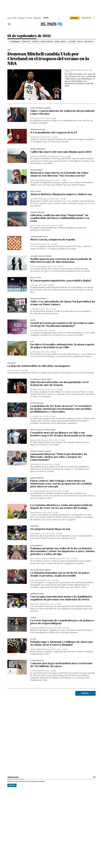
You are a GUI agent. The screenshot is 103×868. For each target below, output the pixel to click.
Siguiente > (85, 693)
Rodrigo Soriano (36, 266)
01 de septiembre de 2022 (29, 36)
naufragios (12, 363)
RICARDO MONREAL (37, 170)
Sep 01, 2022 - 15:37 (56, 266)
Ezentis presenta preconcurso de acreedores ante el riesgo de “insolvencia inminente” (62, 325)
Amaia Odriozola (36, 513)
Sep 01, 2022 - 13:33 (48, 671)
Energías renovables (38, 149)
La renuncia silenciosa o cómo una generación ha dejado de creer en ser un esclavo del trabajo (61, 507)
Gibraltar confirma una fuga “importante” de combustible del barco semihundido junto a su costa (60, 218)
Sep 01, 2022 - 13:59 (61, 628)
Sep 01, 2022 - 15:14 (47, 330)
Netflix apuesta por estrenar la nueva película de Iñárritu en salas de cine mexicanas (61, 261)
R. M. (32, 330)
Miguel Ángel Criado (37, 604)
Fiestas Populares (37, 403)
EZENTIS (33, 320)
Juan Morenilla (36, 534)
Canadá (33, 618)
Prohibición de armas (38, 299)
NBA (9, 50)
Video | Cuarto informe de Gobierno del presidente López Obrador (63, 113)
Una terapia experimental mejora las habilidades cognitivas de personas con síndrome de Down (61, 598)
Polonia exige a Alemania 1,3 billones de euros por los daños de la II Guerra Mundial (62, 644)
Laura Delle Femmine (48, 559)
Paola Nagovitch (36, 580)
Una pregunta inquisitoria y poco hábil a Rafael (61, 281)
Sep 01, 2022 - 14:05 (54, 534)
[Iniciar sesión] (88, 18)
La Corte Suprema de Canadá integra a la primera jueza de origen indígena (62, 622)
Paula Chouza (35, 559)
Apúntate (12, 785)
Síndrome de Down (37, 594)
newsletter (13, 777)
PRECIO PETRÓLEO (47, 42)
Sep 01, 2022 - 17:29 (63, 156)
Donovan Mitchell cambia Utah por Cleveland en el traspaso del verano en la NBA (48, 59)
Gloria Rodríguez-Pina (38, 649)
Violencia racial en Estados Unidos (43, 430)
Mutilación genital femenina (41, 570)
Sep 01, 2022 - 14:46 (57, 440)
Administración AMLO (38, 130)
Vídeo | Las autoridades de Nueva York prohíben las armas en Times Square (63, 303)
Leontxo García (36, 244)
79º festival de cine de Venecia (41, 379)
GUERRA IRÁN (26, 42)
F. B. (32, 416)
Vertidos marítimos (37, 212)
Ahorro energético (37, 478)
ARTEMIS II (36, 42)
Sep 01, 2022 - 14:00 (51, 580)
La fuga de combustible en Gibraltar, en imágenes (39, 366)
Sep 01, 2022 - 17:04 (58, 199)
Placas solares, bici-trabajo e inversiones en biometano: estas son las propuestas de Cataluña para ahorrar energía (61, 484)
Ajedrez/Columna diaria (39, 237)
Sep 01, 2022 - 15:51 (50, 244)
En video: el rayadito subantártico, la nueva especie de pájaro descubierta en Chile (62, 346)
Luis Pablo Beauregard (38, 156)
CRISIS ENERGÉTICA (37, 546)
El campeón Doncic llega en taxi (50, 529)
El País (33, 118)
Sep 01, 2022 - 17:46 (49, 118)
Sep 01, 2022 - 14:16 (61, 491)
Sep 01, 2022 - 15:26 (46, 285)
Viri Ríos (33, 137)
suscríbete (75, 18)
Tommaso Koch (36, 390)
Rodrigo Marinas (40, 491)
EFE (31, 491)
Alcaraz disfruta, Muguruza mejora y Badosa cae (61, 194)
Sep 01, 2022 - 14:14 (51, 513)
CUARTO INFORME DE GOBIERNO (41, 108)
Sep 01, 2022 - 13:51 (59, 649)
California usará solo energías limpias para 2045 (61, 152)
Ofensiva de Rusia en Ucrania (41, 451)
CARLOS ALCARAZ (90, 42)
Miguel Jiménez (70, 70)
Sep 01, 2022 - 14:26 (52, 464)
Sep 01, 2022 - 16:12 (55, 226)
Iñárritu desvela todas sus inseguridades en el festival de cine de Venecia (59, 384)
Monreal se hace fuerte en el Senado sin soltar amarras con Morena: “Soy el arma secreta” (60, 174)
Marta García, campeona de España (53, 240)
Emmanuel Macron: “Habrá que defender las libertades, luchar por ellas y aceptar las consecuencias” (59, 457)
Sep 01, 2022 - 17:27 (59, 180)
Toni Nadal (34, 285)
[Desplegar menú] (9, 24)
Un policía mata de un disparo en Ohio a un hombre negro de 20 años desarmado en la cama (61, 434)
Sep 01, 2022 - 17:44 (50, 137)
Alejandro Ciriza (36, 199)
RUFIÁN (80, 42)
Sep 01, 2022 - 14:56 (55, 390)
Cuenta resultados (37, 661)
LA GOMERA (72, 42)
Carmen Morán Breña (38, 180)
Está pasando (15, 42)
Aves (32, 342)
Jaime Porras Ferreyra (38, 628)
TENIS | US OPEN (36, 192)
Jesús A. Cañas (35, 226)
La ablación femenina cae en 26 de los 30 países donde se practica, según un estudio (60, 574)
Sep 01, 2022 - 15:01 (20, 371)
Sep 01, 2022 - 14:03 (69, 559)
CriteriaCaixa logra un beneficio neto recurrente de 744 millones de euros (61, 665)
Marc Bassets (35, 464)
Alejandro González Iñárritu (41, 256)
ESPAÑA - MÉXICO (61, 42)
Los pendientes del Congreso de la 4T (54, 133)
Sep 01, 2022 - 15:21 (48, 309)
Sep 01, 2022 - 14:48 (48, 416)
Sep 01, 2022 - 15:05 (49, 352)
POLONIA (33, 639)
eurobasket (35, 526)
